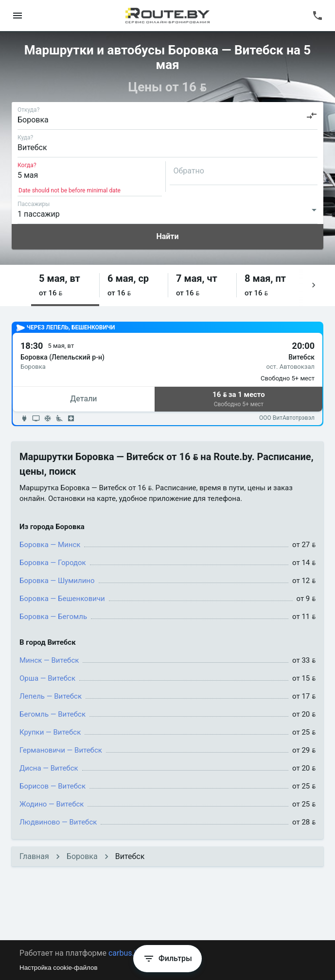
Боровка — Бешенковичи (62, 599)
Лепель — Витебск (51, 696)
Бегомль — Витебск (53, 714)
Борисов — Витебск (53, 786)
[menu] (18, 16)
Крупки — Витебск (50, 732)
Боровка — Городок (53, 563)
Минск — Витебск (49, 660)
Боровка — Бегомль (53, 617)
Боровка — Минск (50, 545)
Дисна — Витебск (49, 768)
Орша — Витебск (47, 678)
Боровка (82, 856)
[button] (65, 285)
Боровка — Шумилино (57, 581)
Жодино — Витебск (52, 804)
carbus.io (124, 953)
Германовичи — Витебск (61, 750)
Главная (34, 856)
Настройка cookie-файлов (59, 968)
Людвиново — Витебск (58, 822)
